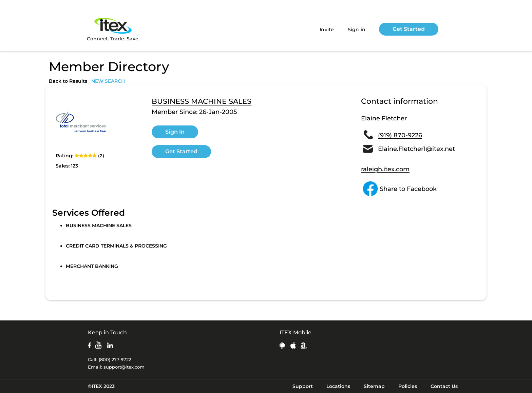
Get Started (409, 29)
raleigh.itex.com (385, 169)
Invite (327, 30)
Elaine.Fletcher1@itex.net (416, 149)
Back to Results (68, 81)
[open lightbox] (81, 123)
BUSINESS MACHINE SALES (202, 101)
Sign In (175, 132)
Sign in (357, 30)
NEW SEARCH (108, 81)
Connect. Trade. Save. (113, 29)
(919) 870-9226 (400, 135)
